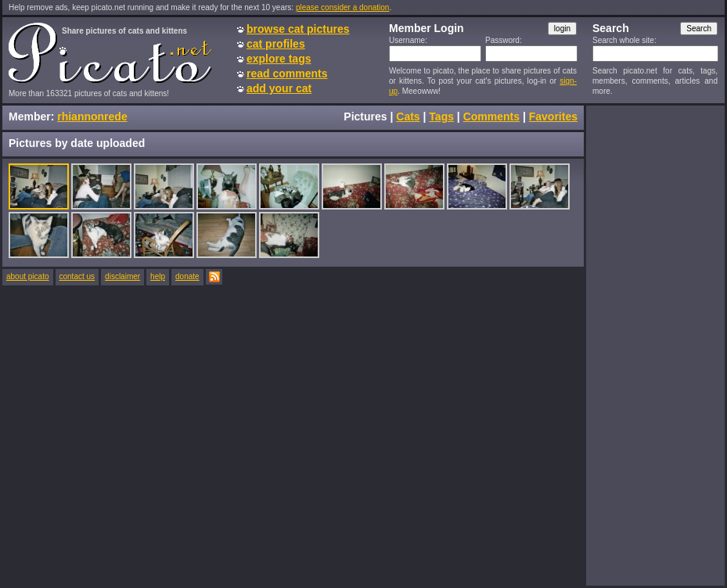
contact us (77, 276)
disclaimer (122, 276)
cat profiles (276, 44)
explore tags (279, 59)
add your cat (279, 88)
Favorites (553, 117)
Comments (491, 117)
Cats (408, 117)
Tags (441, 117)
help (158, 276)
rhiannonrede (92, 117)
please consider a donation (343, 7)
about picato (28, 276)
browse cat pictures (298, 29)
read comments (287, 73)
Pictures (365, 117)
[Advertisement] (655, 345)
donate (187, 276)
